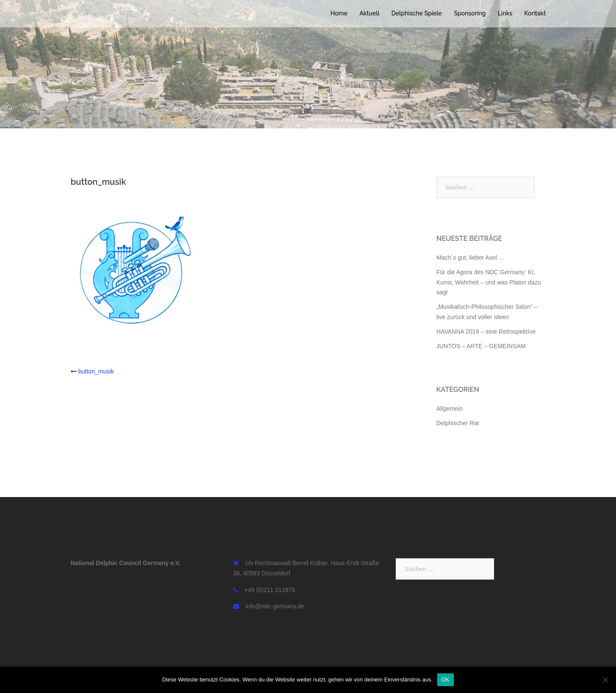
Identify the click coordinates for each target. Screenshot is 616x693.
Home (339, 13)
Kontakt (535, 13)
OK (446, 680)
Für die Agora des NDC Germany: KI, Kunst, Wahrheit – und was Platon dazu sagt (489, 282)
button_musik (96, 371)
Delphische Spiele (417, 13)
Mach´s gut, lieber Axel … (471, 258)
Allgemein (449, 409)
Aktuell (369, 13)
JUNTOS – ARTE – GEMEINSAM (481, 346)
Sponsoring (470, 13)
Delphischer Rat (458, 423)
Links (505, 13)
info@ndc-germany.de (275, 606)
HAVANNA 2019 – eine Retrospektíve (486, 332)
